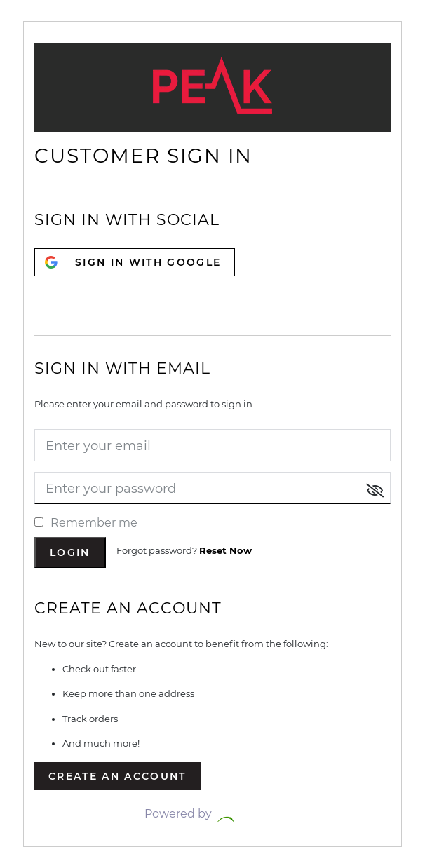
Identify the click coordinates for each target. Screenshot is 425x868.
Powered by (212, 814)
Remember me (86, 523)
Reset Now (225, 550)
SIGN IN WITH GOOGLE (148, 262)
